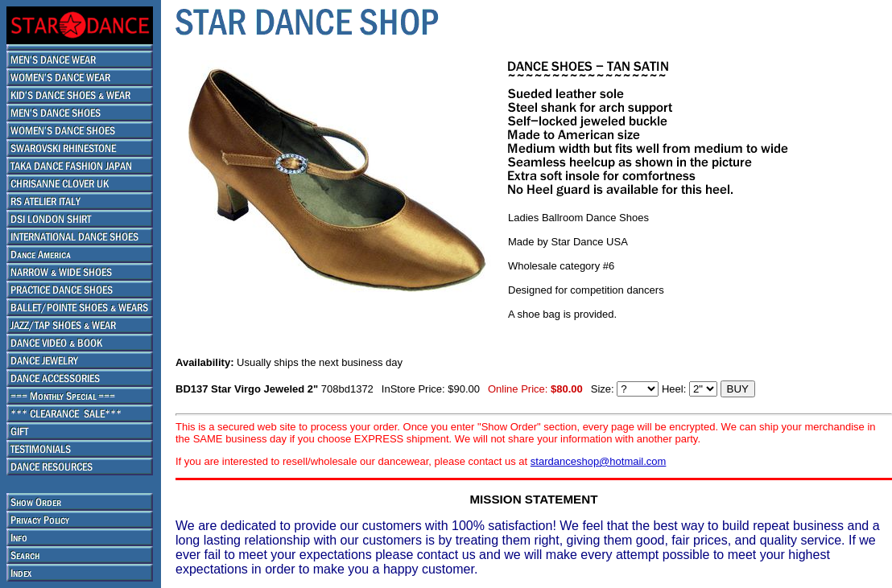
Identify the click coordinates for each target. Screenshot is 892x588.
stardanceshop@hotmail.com (599, 461)
